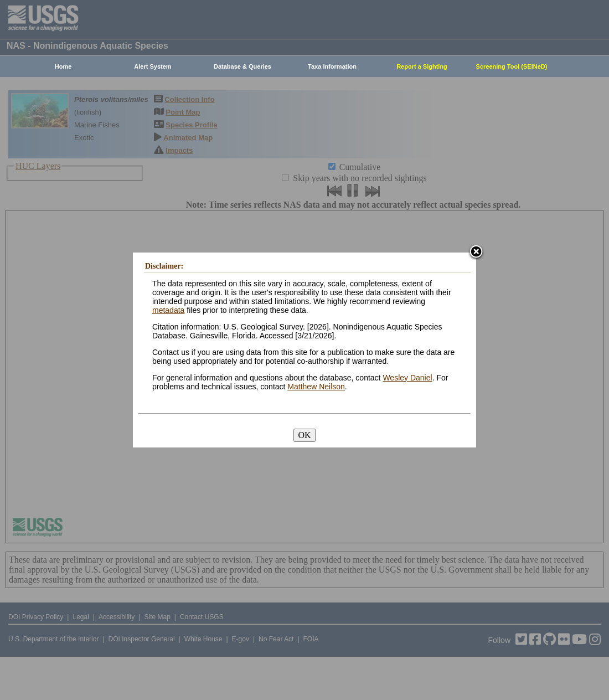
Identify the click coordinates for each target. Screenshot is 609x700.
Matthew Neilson (316, 387)
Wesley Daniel (407, 378)
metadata (168, 310)
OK (304, 435)
